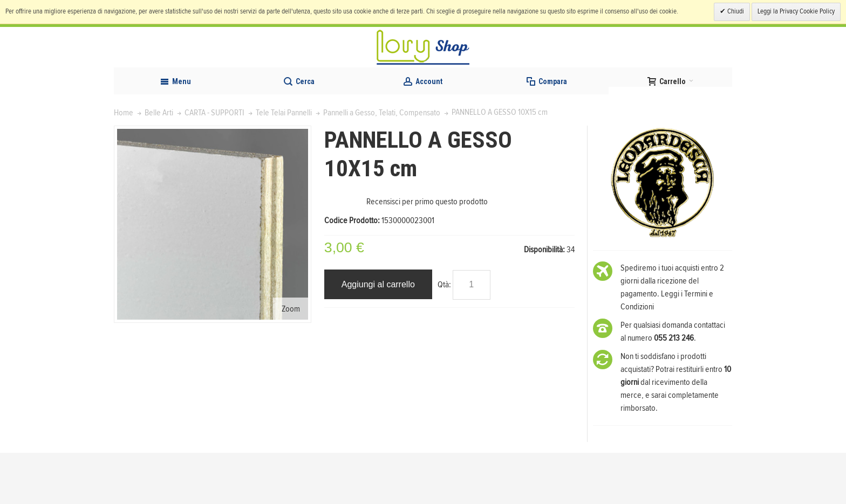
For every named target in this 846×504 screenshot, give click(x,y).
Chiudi (735, 12)
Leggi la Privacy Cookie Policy (796, 12)
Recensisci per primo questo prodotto (427, 253)
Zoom (291, 360)
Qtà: (444, 336)
